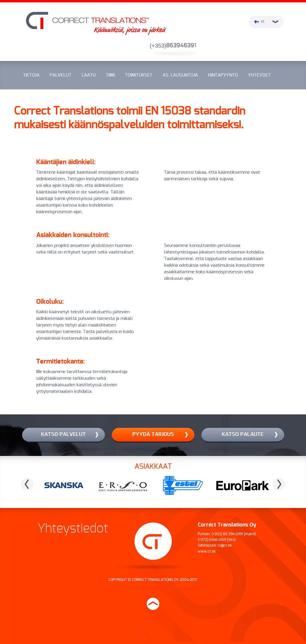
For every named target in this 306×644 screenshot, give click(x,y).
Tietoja (31, 75)
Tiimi (110, 75)
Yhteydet (259, 75)
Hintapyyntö (223, 75)
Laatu (89, 75)
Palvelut (61, 75)
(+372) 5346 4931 (212, 540)
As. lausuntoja (180, 75)
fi (266, 22)
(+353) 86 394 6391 (227, 534)
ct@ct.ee (225, 545)
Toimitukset (139, 75)
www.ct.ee (207, 551)
